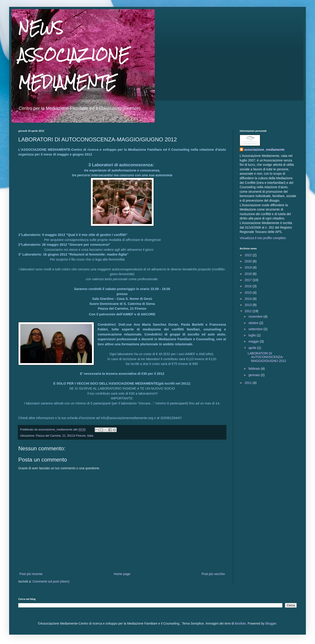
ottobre (254, 323)
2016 (249, 286)
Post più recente (31, 574)
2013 (249, 305)
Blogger (271, 623)
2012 (249, 311)
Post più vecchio (213, 574)
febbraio (255, 369)
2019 (249, 267)
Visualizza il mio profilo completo (263, 238)
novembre (256, 317)
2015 (249, 293)
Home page (122, 574)
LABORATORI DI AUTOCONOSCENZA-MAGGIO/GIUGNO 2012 (267, 357)
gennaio (255, 375)
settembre (256, 329)
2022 (249, 255)
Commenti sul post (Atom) (51, 581)
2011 (249, 383)
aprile (253, 348)
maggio (254, 341)
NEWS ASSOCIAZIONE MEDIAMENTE (74, 55)
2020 (249, 261)
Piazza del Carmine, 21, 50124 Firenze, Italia (64, 436)
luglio (253, 335)
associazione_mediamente (264, 150)
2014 (249, 299)
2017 (249, 280)
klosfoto (240, 623)
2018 (249, 274)
